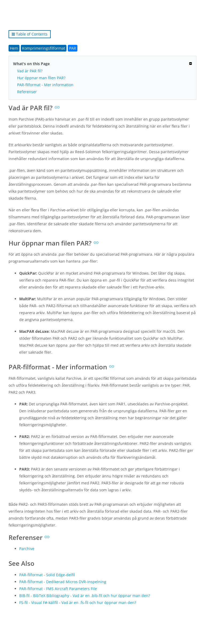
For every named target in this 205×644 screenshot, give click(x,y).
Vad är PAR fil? (30, 71)
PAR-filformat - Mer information (45, 85)
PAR (73, 48)
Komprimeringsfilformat (44, 48)
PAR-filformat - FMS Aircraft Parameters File (58, 589)
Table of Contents (30, 34)
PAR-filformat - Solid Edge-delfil (47, 575)
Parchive (27, 549)
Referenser (27, 92)
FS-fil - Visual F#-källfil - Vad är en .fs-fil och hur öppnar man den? (78, 602)
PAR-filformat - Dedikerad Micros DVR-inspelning (63, 582)
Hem (14, 48)
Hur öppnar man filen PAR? (41, 78)
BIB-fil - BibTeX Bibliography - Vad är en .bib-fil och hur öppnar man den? (85, 596)
